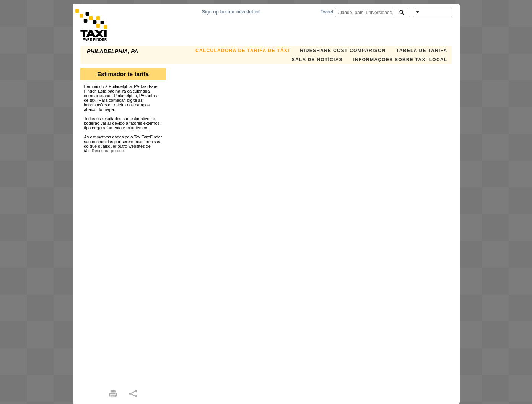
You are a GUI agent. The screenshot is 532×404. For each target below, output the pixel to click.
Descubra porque (108, 151)
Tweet (327, 12)
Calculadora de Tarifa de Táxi (242, 50)
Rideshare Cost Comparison (343, 50)
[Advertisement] (123, 268)
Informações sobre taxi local (400, 60)
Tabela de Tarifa (422, 50)
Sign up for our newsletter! (231, 12)
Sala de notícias (317, 60)
